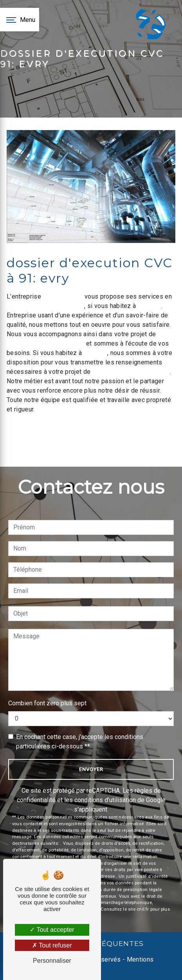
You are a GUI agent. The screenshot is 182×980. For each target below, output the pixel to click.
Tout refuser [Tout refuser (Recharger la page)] (52, 945)
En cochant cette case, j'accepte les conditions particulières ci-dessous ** (80, 742)
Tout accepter (52, 930)
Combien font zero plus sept (47, 703)
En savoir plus (122, 431)
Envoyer (91, 769)
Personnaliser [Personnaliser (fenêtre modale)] (52, 961)
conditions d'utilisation (105, 800)
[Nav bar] (20, 20)
